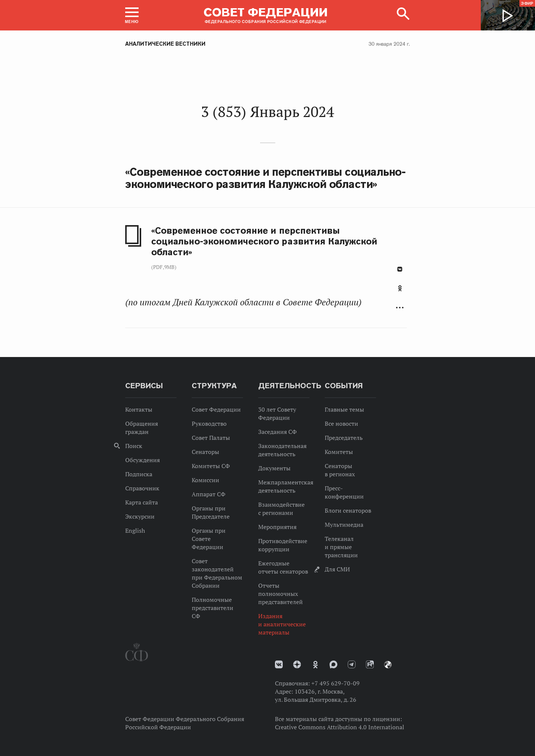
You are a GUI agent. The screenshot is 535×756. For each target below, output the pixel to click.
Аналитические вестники (165, 44)
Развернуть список (400, 308)
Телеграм (352, 664)
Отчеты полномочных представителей (281, 594)
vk (279, 664)
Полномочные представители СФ (213, 608)
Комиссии (205, 480)
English (135, 531)
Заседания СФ (278, 432)
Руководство (209, 424)
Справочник (142, 488)
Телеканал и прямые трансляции (341, 547)
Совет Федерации (216, 409)
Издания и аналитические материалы (282, 624)
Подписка (139, 474)
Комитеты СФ (211, 466)
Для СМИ (337, 569)
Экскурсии (140, 516)
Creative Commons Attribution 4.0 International (340, 727)
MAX (333, 664)
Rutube (370, 664)
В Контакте (400, 269)
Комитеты (339, 452)
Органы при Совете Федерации (209, 539)
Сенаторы (205, 452)
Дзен (297, 664)
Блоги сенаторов (348, 510)
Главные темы (344, 409)
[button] (132, 15)
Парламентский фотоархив (388, 665)
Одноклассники (400, 288)
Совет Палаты (211, 438)
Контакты (139, 409)
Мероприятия (277, 527)
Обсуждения (142, 460)
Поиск (134, 446)
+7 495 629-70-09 (335, 683)
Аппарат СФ (209, 494)
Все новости (341, 424)
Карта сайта (142, 502)
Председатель (344, 438)
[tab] (400, 292)
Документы (274, 468)
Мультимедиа (344, 525)
